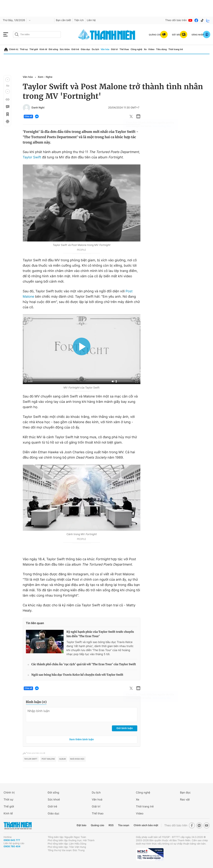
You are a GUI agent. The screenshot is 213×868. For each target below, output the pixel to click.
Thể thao (124, 49)
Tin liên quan (35, 623)
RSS (111, 825)
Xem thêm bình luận (82, 739)
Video (151, 49)
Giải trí (114, 49)
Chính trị (14, 49)
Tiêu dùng (161, 49)
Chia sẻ (28, 117)
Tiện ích (79, 20)
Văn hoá (97, 799)
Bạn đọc (185, 792)
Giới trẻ (75, 49)
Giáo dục (85, 49)
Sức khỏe (65, 49)
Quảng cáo (97, 825)
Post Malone (48, 759)
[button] (8, 80)
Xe (145, 49)
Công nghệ (136, 49)
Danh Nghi (38, 108)
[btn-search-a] (17, 34)
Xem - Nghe (45, 77)
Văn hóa (105, 49)
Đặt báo (82, 825)
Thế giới (34, 49)
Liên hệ (91, 20)
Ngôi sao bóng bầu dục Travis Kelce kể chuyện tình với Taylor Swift (77, 675)
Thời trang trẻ (176, 49)
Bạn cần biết (63, 20)
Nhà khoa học (77, 759)
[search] (37, 34)
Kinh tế (43, 49)
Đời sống (53, 49)
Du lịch (96, 49)
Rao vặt (185, 799)
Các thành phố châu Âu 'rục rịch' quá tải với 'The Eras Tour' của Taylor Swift (84, 664)
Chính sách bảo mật (146, 825)
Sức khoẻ (54, 799)
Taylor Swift (32, 157)
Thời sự (24, 49)
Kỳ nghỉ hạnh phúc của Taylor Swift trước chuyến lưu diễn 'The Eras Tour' (100, 634)
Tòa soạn (124, 825)
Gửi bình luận (125, 728)
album (62, 759)
